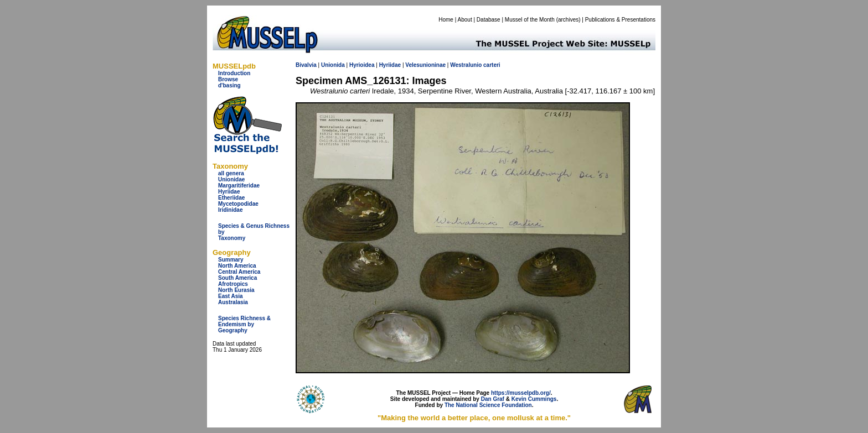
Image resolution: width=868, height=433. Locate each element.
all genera (231, 173)
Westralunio (466, 65)
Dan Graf (493, 399)
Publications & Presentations (620, 20)
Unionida (333, 65)
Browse (228, 79)
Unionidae (231, 179)
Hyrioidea (362, 65)
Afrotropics (233, 284)
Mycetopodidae (238, 204)
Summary (231, 260)
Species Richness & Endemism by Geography (244, 324)
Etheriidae (231, 198)
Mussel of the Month (530, 20)
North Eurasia (236, 290)
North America (237, 266)
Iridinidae (230, 210)
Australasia (233, 302)
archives (568, 20)
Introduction (234, 73)
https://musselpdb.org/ (521, 393)
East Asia (231, 296)
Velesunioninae (425, 65)
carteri (492, 65)
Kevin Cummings (534, 399)
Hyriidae (229, 192)
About (465, 20)
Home (446, 20)
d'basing (229, 85)
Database (489, 20)
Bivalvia (306, 65)
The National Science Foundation (488, 405)
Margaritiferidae (239, 186)
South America (237, 278)
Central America (239, 272)
